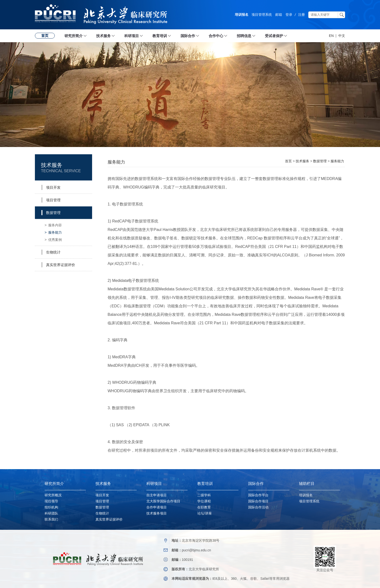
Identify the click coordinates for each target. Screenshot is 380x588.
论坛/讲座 (205, 513)
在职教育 (204, 507)
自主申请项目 (157, 495)
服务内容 (53, 225)
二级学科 (204, 495)
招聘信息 (244, 36)
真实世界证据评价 (109, 519)
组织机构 (51, 507)
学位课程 (204, 501)
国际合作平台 (258, 495)
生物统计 (102, 513)
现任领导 (51, 501)
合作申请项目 (157, 507)
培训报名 (242, 15)
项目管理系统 (262, 15)
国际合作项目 (258, 501)
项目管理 (102, 501)
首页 (45, 36)
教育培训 (160, 36)
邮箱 (279, 15)
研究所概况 (53, 495)
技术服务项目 (157, 513)
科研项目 (132, 36)
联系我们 (51, 519)
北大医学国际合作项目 (163, 501)
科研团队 (51, 513)
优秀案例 (53, 240)
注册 (301, 15)
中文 (342, 36)
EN (331, 36)
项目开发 (102, 495)
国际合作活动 (258, 507)
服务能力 (53, 232)
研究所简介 (74, 36)
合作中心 (216, 36)
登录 (289, 15)
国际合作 (188, 36)
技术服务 (103, 36)
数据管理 (320, 161)
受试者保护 (274, 36)
